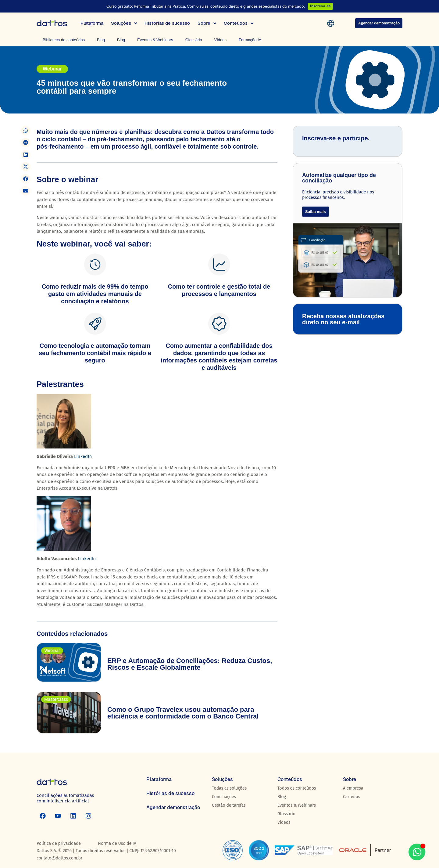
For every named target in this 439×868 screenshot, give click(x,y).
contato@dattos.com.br (59, 858)
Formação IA (250, 40)
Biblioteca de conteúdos (64, 40)
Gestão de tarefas (229, 805)
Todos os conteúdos (297, 788)
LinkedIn (83, 456)
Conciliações (224, 797)
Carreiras (352, 797)
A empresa (353, 788)
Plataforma (159, 779)
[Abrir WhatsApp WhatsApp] (417, 852)
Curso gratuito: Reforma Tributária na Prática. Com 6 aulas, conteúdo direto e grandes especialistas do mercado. (206, 6)
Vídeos (220, 40)
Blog (101, 40)
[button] (26, 131)
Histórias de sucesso (170, 793)
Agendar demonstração (173, 807)
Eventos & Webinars (155, 40)
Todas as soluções (229, 788)
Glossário (194, 40)
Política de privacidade (59, 843)
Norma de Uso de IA (117, 843)
